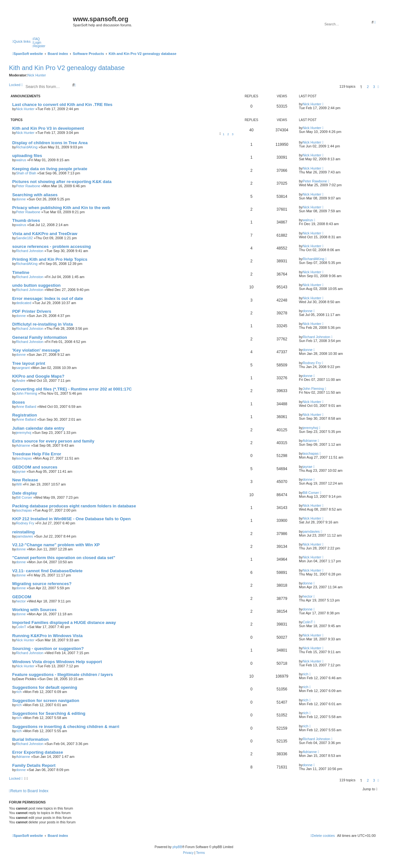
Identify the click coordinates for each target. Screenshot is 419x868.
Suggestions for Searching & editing (49, 713)
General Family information (40, 337)
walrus (21, 160)
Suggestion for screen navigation (46, 701)
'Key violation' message (36, 350)
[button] (378, 87)
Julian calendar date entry (38, 428)
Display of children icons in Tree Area (50, 143)
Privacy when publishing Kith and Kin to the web (61, 208)
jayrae (21, 471)
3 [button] (374, 87)
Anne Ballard (26, 407)
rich (306, 674)
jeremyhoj (24, 433)
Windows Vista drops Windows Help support (57, 662)
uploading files (27, 156)
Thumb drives (26, 220)
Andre (21, 381)
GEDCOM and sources (35, 467)
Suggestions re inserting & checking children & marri (66, 727)
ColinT (21, 627)
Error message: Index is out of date (48, 298)
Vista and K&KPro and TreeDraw (45, 234)
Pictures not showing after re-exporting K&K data (62, 182)
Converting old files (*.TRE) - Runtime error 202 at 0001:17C (72, 389)
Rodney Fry (312, 363)
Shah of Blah (26, 173)
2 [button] (368, 87)
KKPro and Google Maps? (38, 376)
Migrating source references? (42, 584)
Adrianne (23, 445)
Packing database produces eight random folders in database (74, 506)
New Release (25, 480)
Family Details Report (34, 765)
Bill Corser (24, 497)
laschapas (24, 458)
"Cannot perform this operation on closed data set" (64, 558)
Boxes (19, 402)
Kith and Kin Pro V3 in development (48, 128)
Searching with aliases (35, 195)
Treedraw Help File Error (37, 454)
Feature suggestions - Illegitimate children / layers (63, 675)
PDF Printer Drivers (32, 311)
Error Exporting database (38, 752)
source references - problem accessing (52, 246)
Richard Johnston (30, 251)
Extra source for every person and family (53, 441)
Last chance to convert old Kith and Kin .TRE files (62, 105)
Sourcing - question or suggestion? (48, 649)
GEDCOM (22, 597)
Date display (25, 493)
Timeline (21, 272)
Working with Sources (34, 610)
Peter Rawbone (28, 186)
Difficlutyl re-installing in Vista (43, 324)
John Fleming (27, 393)
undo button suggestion (36, 285)
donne (21, 199)
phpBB (177, 847)
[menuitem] (36, 39)
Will (19, 484)
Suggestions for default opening (45, 687)
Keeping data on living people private (50, 169)
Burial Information (31, 739)
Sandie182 (25, 238)
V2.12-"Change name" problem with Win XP (56, 545)
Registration (25, 415)
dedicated (24, 303)
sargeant (23, 368)
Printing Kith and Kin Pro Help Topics (50, 259)
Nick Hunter (36, 75)
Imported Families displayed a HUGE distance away (64, 623)
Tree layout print (29, 363)
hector (21, 601)
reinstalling (23, 532)
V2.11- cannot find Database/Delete (47, 571)
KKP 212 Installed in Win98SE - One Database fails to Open (71, 519)
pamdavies (25, 536)
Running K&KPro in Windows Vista (47, 636)
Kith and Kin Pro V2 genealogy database (67, 68)
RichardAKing (27, 147)
